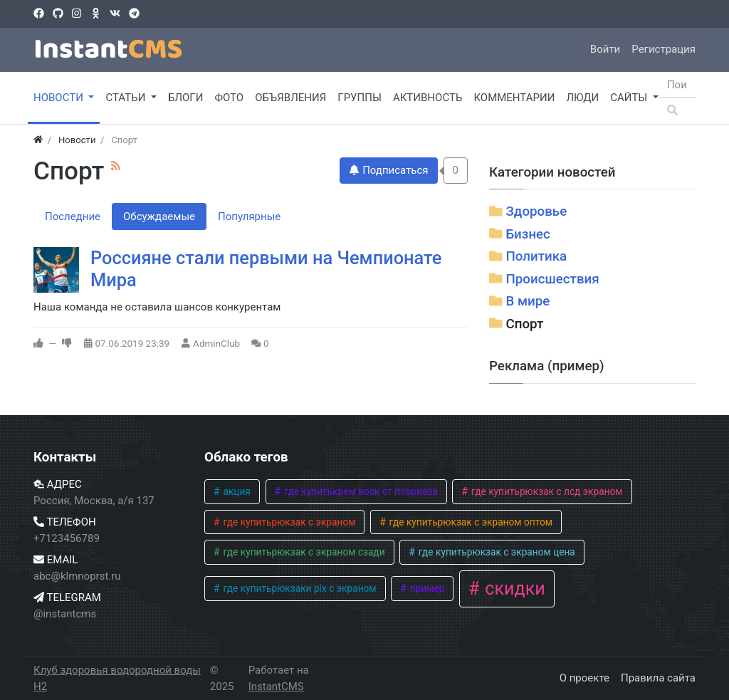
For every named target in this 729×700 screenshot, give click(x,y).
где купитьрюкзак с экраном (288, 522)
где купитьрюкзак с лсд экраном (545, 491)
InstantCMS (276, 686)
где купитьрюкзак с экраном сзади (303, 552)
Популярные (249, 216)
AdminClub (216, 343)
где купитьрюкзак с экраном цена (495, 552)
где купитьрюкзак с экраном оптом (470, 522)
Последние (73, 216)
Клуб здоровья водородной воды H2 (117, 678)
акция (236, 491)
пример (426, 588)
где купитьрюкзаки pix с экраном (298, 588)
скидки (513, 589)
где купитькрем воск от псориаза (360, 491)
